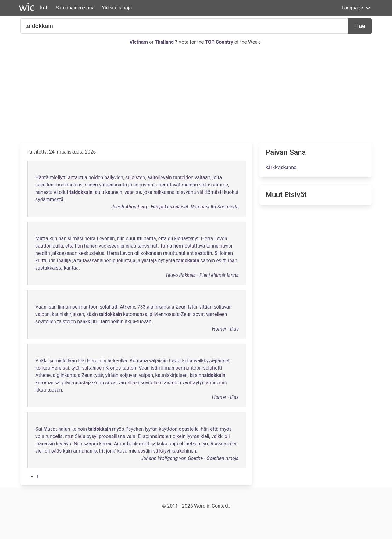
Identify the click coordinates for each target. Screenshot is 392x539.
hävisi (226, 246)
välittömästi (210, 192)
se (139, 192)
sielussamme (214, 185)
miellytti (58, 177)
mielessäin (140, 451)
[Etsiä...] (184, 26)
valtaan (203, 177)
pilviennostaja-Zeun (171, 314)
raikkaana (164, 192)
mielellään (66, 361)
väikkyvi (162, 451)
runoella (54, 436)
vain (131, 436)
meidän (190, 185)
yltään (206, 307)
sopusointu (145, 185)
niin (121, 239)
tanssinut (148, 246)
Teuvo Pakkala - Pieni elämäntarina (202, 275)
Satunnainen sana (75, 8)
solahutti (109, 307)
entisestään (200, 253)
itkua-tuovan (138, 322)
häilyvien (114, 177)
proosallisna (112, 436)
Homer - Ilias (225, 329)
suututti (134, 239)
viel (39, 451)
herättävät (169, 185)
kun (53, 239)
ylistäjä (149, 260)
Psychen (134, 429)
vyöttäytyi (193, 383)
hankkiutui (88, 322)
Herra (207, 239)
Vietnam (139, 42)
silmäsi (75, 239)
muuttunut (174, 253)
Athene (127, 307)
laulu (99, 192)
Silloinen (224, 253)
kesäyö (64, 444)
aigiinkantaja (66, 375)
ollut (64, 192)
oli (170, 239)
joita (217, 177)
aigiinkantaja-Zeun (166, 307)
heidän (43, 253)
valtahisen (93, 368)
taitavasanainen (94, 260)
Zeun (87, 375)
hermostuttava (189, 246)
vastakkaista (49, 268)
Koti (44, 8)
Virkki (41, 361)
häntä (150, 239)
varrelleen (217, 314)
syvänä (188, 192)
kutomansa (135, 314)
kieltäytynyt (186, 239)
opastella (189, 429)
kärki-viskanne (281, 167)
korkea (43, 368)
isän (52, 307)
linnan (64, 307)
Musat (50, 429)
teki (82, 361)
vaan (130, 192)
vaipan (43, 314)
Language (352, 8)
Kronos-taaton (121, 368)
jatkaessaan (64, 253)
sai (66, 368)
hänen (91, 246)
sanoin (208, 260)
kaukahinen (184, 451)
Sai (39, 429)
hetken (193, 444)
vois (40, 436)
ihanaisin (45, 444)
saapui (91, 444)
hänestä (44, 192)
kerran (106, 444)
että (162, 239)
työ (205, 444)
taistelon (67, 322)
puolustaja (124, 260)
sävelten (44, 185)
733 (141, 307)
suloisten (135, 177)
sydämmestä (49, 199)
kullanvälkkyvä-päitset (206, 361)
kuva (122, 451)
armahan (83, 451)
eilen (233, 444)
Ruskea (218, 444)
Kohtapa (139, 361)
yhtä (170, 260)
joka (148, 192)
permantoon (86, 307)
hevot (175, 361)
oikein (179, 436)
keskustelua (92, 253)
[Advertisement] (196, 94)
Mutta (42, 239)
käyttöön (168, 429)
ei (56, 192)
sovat (199, 314)
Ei (140, 436)
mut (69, 436)
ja (130, 185)
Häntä (42, 177)
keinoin (79, 429)
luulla (57, 246)
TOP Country (219, 42)
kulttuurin (46, 260)
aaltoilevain (160, 177)
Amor (120, 444)
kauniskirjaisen (68, 314)
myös (118, 429)
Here (92, 361)
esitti (221, 260)
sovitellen (46, 322)
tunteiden (183, 177)
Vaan (41, 307)
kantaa (71, 268)
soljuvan (223, 307)
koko (162, 444)
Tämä (166, 246)
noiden (96, 177)
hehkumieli (139, 444)
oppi (173, 444)
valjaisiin (159, 361)
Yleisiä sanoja (117, 8)
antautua (78, 177)
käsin (92, 314)
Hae (360, 26)
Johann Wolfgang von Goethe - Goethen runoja (190, 458)
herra (90, 239)
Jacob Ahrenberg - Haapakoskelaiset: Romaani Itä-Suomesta (175, 207)
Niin (78, 444)
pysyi (92, 436)
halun (64, 429)
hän (62, 239)
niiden (91, 185)
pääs (57, 451)
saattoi (43, 246)
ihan (233, 260)
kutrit (99, 451)
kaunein (114, 192)
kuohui (231, 192)
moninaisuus (68, 185)
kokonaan (151, 253)
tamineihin (112, 322)
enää (131, 246)
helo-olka (118, 361)
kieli (205, 436)
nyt (162, 260)
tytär (192, 307)
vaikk (217, 436)
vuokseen (109, 246)
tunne (212, 246)
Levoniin (106, 239)
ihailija (64, 260)
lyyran (151, 429)
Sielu (80, 436)
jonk (111, 451)
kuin (67, 451)
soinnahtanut (157, 436)
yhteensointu (113, 185)
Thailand (165, 42)
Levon (221, 239)
